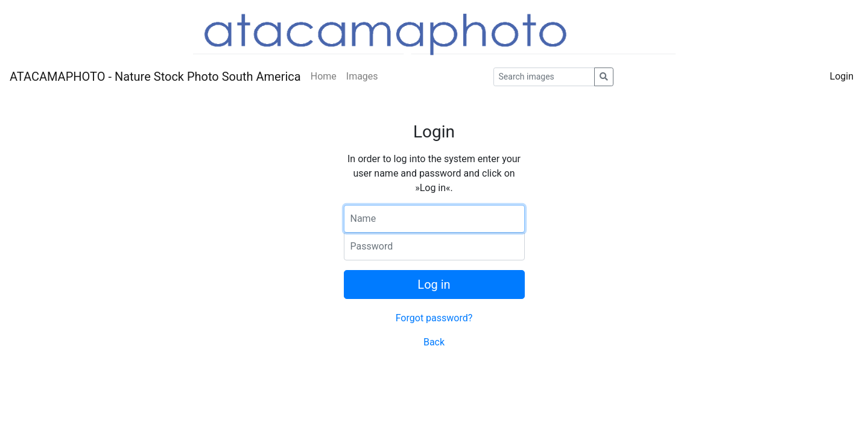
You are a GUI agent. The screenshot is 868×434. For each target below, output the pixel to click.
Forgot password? (434, 318)
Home (324, 76)
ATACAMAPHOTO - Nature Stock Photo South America (155, 77)
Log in (434, 285)
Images (362, 76)
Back (434, 342)
